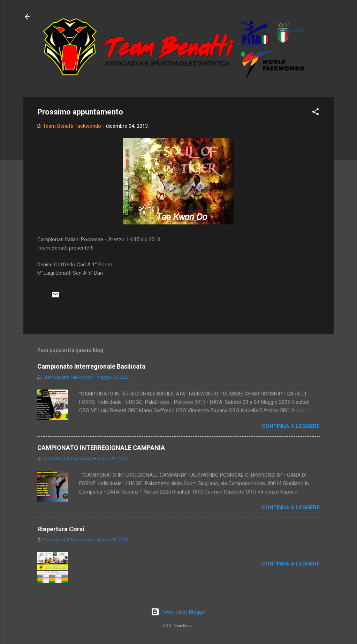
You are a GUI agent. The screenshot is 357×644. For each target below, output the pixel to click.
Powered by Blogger (179, 612)
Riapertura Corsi (61, 529)
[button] (316, 113)
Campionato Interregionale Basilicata (91, 366)
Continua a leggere (291, 426)
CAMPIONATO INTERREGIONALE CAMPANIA (101, 448)
